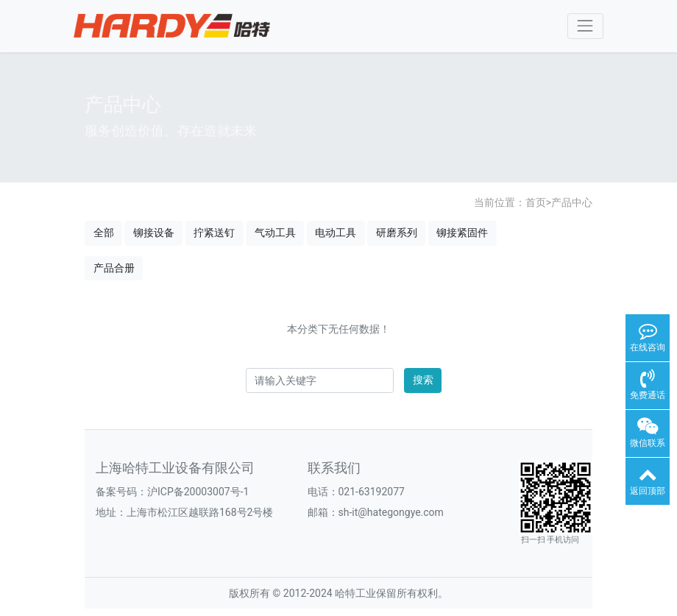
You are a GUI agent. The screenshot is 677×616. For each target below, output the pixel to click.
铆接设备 (154, 233)
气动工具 (275, 233)
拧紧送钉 (214, 233)
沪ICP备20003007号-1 (198, 492)
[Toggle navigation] (585, 26)
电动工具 (336, 233)
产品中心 (572, 202)
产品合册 (114, 268)
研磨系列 (397, 233)
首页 (536, 202)
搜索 (423, 380)
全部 (104, 233)
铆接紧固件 (462, 233)
